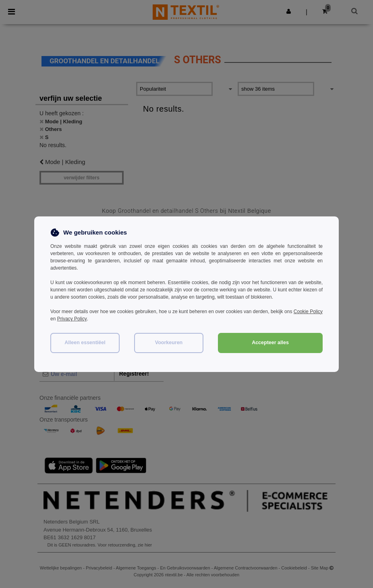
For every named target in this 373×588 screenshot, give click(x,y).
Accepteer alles (270, 342)
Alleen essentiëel (85, 342)
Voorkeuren (169, 342)
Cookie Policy (308, 312)
